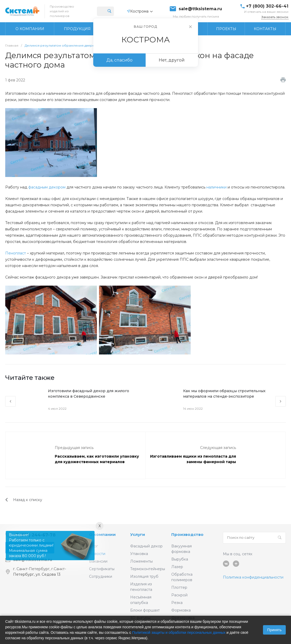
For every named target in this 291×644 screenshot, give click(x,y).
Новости (97, 554)
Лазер (177, 567)
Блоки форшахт (145, 610)
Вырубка (180, 559)
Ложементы (141, 561)
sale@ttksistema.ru (200, 9)
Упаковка (139, 554)
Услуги (138, 534)
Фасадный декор (146, 546)
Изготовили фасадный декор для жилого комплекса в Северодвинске (89, 394)
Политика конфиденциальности (253, 577)
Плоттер (179, 587)
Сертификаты (102, 569)
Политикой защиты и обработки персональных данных (179, 632)
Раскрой (179, 595)
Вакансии (98, 561)
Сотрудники (101, 576)
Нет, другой (172, 60)
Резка (177, 603)
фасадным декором (47, 187)
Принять (274, 630)
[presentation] (10, 401)
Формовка (181, 610)
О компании (102, 534)
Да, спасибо (119, 60)
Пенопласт (16, 253)
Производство (187, 534)
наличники (216, 187)
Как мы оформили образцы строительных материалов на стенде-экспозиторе (224, 394)
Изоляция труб (144, 576)
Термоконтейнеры (148, 569)
